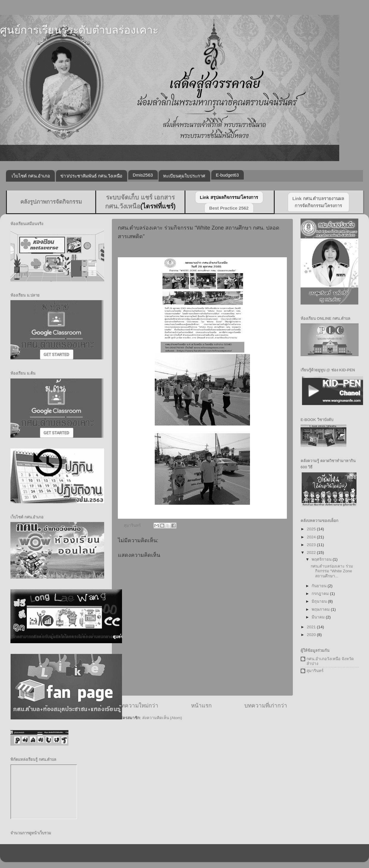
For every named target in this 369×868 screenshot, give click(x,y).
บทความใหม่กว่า (138, 706)
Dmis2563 (143, 175)
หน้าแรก (201, 706)
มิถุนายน (320, 601)
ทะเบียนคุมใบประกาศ (184, 176)
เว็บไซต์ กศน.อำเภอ (31, 176)
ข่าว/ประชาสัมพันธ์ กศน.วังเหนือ (92, 176)
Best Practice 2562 (229, 208)
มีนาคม (319, 617)
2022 (312, 553)
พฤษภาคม (321, 609)
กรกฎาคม (321, 594)
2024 (312, 537)
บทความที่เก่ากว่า (266, 706)
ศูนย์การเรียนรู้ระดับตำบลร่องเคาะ (79, 30)
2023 (312, 545)
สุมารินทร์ (315, 671)
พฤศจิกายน (322, 559)
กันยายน (320, 586)
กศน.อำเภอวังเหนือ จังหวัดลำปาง (330, 661)
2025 (312, 529)
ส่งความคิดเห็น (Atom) (162, 718)
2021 (312, 627)
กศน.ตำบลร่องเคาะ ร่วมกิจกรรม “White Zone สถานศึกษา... (332, 571)
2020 (312, 635)
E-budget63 (227, 175)
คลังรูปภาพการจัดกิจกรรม (51, 202)
